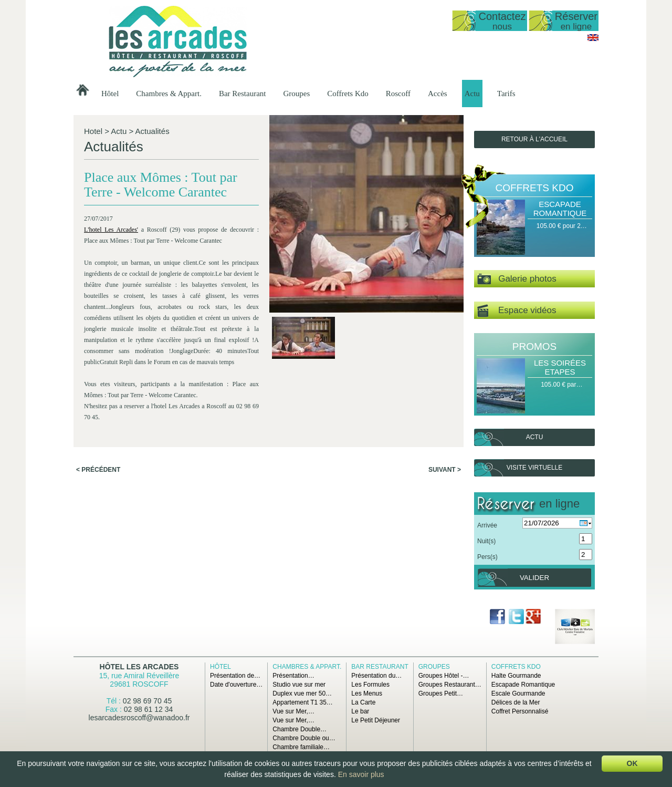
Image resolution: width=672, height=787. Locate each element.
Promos (534, 346)
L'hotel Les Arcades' (111, 230)
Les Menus (367, 693)
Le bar (360, 711)
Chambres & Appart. (169, 94)
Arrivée (487, 525)
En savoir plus (361, 774)
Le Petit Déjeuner (376, 720)
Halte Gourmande (516, 676)
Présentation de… (235, 676)
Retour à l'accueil (534, 139)
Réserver (576, 21)
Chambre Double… (300, 729)
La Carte (363, 702)
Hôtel (110, 94)
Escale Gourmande (518, 693)
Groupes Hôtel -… (444, 676)
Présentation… (293, 676)
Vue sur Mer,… (293, 711)
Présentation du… (376, 676)
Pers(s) (487, 557)
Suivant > (445, 470)
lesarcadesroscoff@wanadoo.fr (139, 718)
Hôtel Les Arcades (139, 667)
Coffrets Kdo (348, 94)
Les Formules (370, 685)
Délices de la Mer (516, 702)
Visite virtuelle (534, 468)
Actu (472, 94)
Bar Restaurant (243, 94)
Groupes (296, 94)
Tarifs (506, 94)
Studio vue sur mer (299, 685)
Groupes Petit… (441, 693)
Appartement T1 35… (303, 702)
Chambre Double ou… (304, 738)
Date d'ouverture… (236, 685)
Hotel (93, 131)
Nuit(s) (486, 541)
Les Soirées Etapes (560, 367)
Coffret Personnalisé (520, 711)
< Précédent (98, 470)
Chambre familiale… (301, 747)
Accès (438, 94)
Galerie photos (517, 279)
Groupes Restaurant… (450, 685)
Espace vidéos (517, 311)
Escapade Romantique (560, 209)
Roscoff (398, 94)
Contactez (502, 21)
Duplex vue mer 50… (302, 693)
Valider (534, 578)
